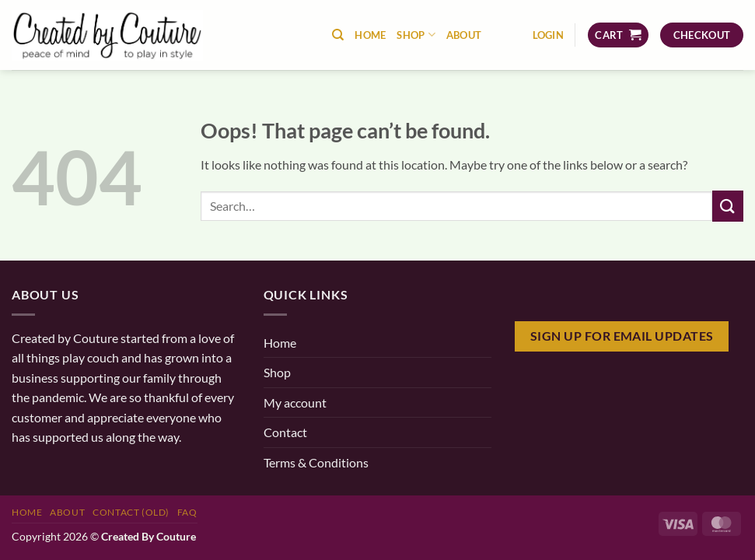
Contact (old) (131, 512)
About (464, 35)
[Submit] (728, 206)
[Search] (338, 35)
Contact (285, 432)
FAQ (187, 512)
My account (295, 402)
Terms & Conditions (316, 462)
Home (370, 35)
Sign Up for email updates (622, 336)
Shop (416, 35)
